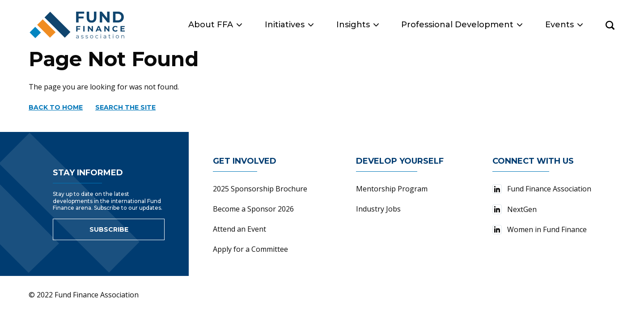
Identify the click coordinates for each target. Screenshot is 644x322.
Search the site (125, 107)
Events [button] (564, 25)
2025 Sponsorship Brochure (260, 189)
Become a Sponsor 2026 (253, 209)
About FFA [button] (215, 25)
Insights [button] (358, 25)
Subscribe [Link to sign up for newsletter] (109, 229)
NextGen (515, 209)
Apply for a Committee (250, 249)
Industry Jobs (378, 209)
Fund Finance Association (542, 189)
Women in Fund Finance (540, 229)
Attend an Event (239, 229)
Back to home (56, 107)
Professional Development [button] (462, 25)
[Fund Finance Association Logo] (78, 25)
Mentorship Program (392, 189)
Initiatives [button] (289, 25)
